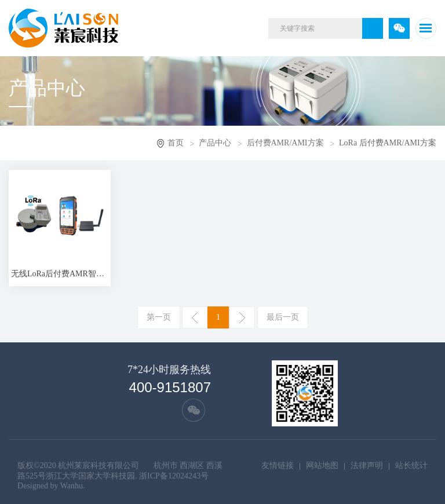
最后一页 (283, 317)
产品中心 (215, 143)
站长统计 (411, 465)
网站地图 (322, 465)
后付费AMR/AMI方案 (285, 143)
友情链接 (278, 465)
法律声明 (367, 465)
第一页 (159, 317)
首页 (176, 143)
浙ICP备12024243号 (174, 476)
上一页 (195, 317)
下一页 (242, 317)
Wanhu (72, 486)
